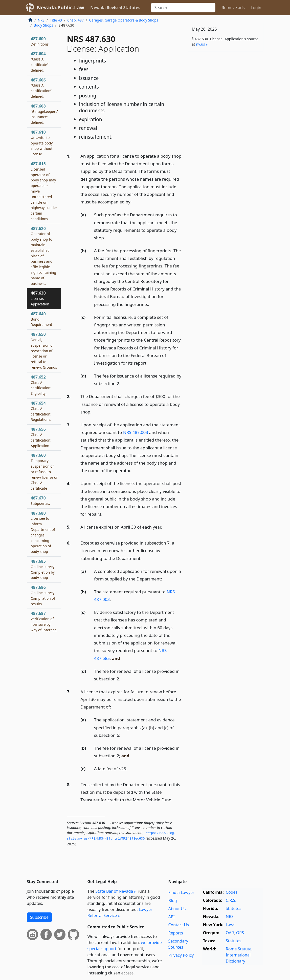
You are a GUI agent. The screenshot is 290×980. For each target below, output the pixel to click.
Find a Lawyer (181, 892)
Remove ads (233, 8)
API (171, 917)
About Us (177, 909)
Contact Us (178, 925)
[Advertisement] (226, 90)
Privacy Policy (181, 955)
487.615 (44, 191)
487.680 (43, 532)
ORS (240, 933)
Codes (232, 892)
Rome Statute (239, 949)
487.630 (40, 298)
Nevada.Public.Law (61, 7)
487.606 (41, 88)
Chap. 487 (75, 20)
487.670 (40, 501)
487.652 (41, 385)
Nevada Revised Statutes (115, 8)
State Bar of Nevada (114, 891)
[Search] (183, 8)
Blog (172, 901)
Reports (176, 933)
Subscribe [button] (39, 917)
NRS (41, 20)
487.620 (44, 256)
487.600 (40, 41)
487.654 (41, 411)
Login (256, 8)
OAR (230, 933)
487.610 (42, 143)
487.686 (43, 595)
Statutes (234, 908)
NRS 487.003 (136, 432)
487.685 (43, 569)
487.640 (42, 319)
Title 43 (56, 20)
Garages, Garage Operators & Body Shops (124, 20)
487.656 (41, 437)
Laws (231, 925)
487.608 (44, 114)
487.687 (44, 621)
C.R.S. (231, 900)
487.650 (44, 351)
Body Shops (43, 25)
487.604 (40, 62)
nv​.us (201, 44)
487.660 (44, 472)
